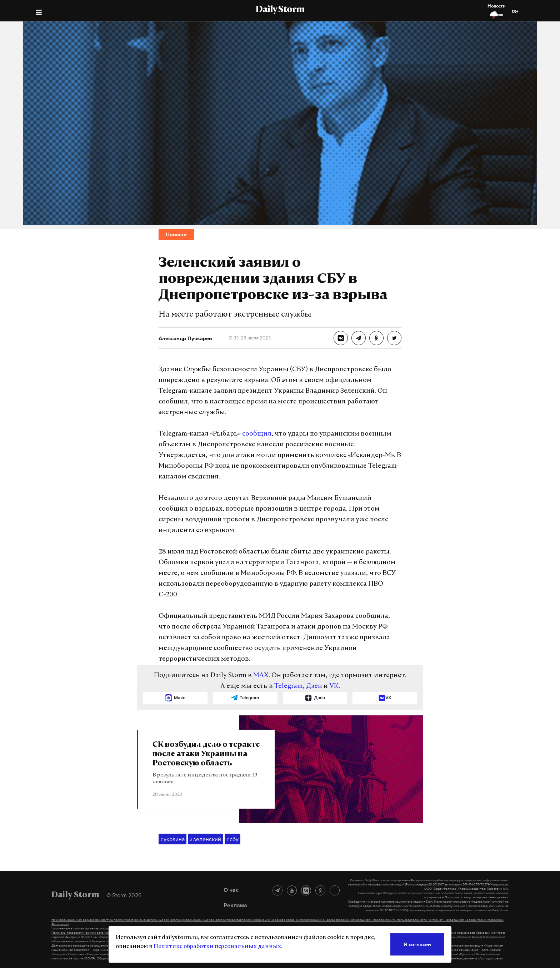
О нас (231, 890)
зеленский (206, 839)
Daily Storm (280, 10)
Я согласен (417, 944)
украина (172, 839)
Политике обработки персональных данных (217, 947)
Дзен (314, 686)
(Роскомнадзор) (416, 884)
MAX (261, 676)
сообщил (257, 434)
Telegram (289, 686)
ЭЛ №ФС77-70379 (476, 884)
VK (334, 686)
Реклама (235, 905)
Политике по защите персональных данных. (477, 897)
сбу (232, 839)
